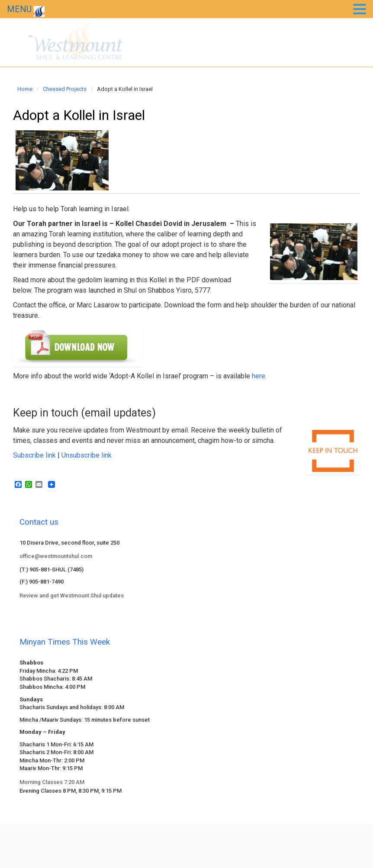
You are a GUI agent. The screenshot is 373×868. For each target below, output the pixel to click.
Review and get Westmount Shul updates (72, 595)
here (259, 376)
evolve (128, 838)
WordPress (240, 838)
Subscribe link (34, 455)
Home (25, 89)
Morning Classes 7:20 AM (52, 782)
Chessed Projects (65, 89)
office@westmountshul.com (56, 556)
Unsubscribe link (87, 455)
